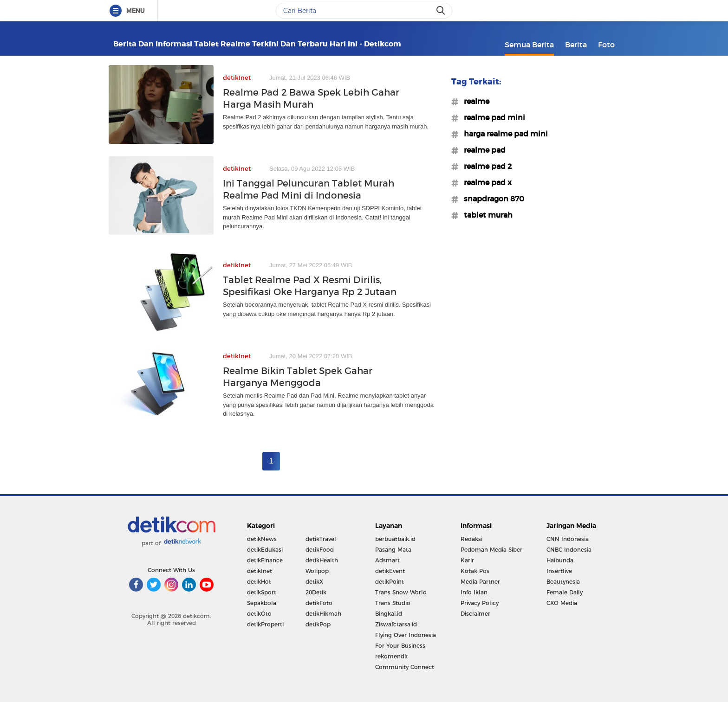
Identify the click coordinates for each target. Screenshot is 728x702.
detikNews (262, 539)
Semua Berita (529, 45)
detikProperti (265, 624)
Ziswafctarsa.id (396, 624)
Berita (576, 45)
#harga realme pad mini (503, 134)
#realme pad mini (492, 117)
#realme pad (482, 150)
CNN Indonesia (568, 539)
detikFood (320, 550)
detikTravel (321, 539)
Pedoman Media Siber (491, 550)
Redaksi (471, 539)
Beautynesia (563, 582)
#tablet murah (485, 215)
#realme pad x (485, 182)
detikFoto (319, 603)
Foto (606, 45)
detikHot (259, 582)
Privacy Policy (480, 603)
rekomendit (392, 656)
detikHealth (322, 560)
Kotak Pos (475, 571)
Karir (467, 560)
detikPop (318, 624)
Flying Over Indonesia (406, 635)
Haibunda (560, 560)
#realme (474, 101)
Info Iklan (474, 592)
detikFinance (265, 560)
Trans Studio (393, 603)
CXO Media (562, 603)
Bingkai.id (389, 614)
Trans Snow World (401, 592)
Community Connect (405, 667)
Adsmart (387, 560)
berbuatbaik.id (395, 539)
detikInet (260, 571)
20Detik (316, 592)
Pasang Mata (393, 550)
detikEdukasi (265, 550)
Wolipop (317, 571)
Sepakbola (262, 603)
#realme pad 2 (485, 166)
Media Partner (480, 582)
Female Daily (565, 592)
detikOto (259, 614)
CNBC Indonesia (569, 550)
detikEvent (390, 571)
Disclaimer (475, 614)
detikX (314, 582)
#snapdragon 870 (491, 199)
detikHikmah (323, 614)
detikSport (262, 592)
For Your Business (400, 646)
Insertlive (559, 571)
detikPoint (390, 582)
